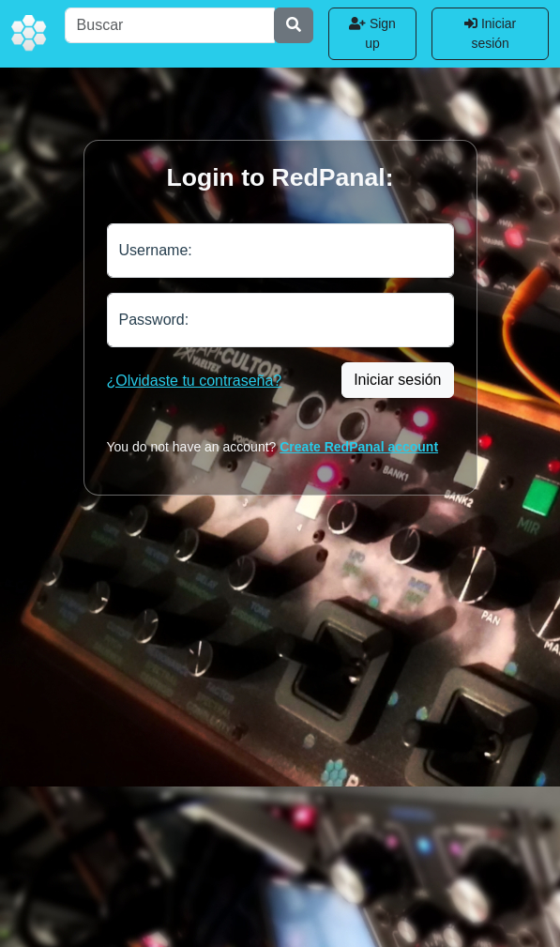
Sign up (372, 33)
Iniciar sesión (490, 33)
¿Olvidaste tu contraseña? (195, 381)
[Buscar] (170, 25)
